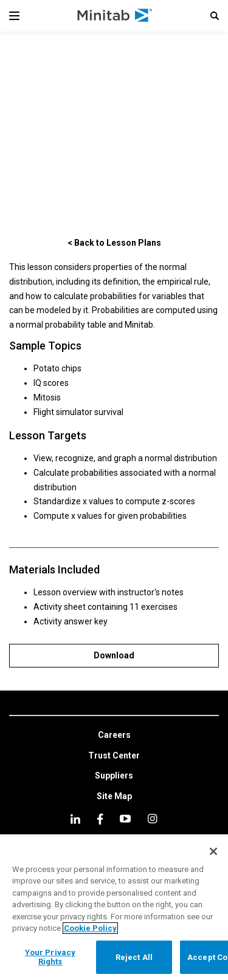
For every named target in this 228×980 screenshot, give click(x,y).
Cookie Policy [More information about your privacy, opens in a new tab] (90, 928)
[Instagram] (152, 819)
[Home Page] (115, 16)
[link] (114, 735)
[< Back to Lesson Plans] (114, 242)
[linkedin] (75, 819)
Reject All (134, 957)
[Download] (114, 656)
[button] (215, 16)
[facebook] (100, 819)
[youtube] (125, 819)
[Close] (213, 851)
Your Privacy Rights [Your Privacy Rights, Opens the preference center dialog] (50, 957)
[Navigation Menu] (14, 16)
